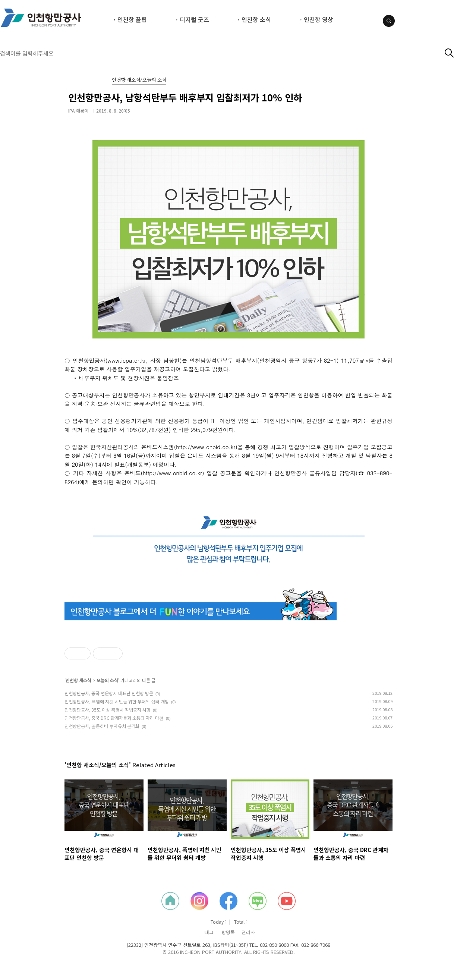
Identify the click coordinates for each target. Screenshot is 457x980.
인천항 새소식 (78, 680)
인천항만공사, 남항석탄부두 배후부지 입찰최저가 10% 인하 (185, 97)
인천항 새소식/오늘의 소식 (139, 80)
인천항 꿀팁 (132, 19)
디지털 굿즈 (194, 19)
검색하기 (449, 53)
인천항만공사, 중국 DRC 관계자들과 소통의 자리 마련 (114, 718)
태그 (209, 932)
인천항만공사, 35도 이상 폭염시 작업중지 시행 (108, 710)
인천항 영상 (319, 19)
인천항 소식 (256, 19)
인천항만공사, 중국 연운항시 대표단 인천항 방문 (109, 693)
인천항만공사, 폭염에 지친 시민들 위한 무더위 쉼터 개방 (117, 701)
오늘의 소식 (107, 680)
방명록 (228, 932)
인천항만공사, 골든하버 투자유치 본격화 (102, 726)
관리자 (248, 932)
